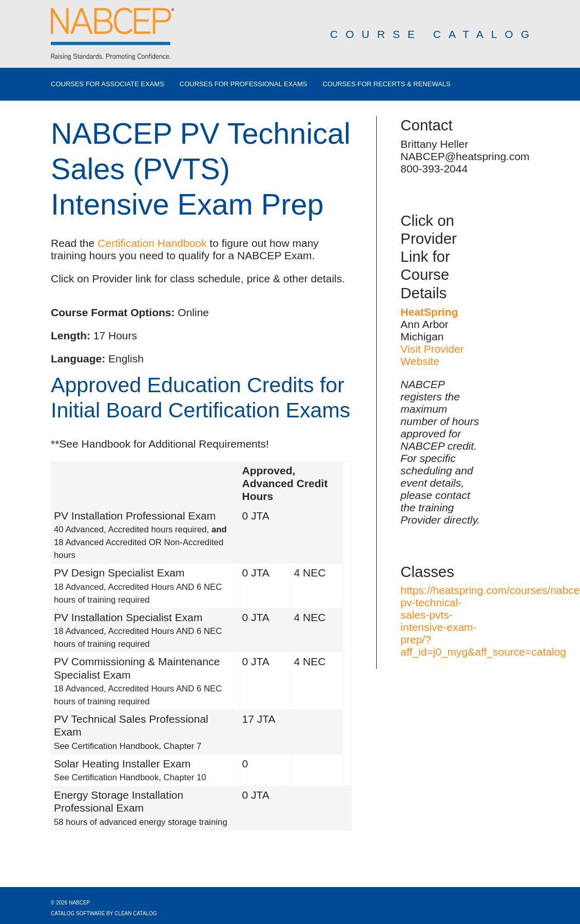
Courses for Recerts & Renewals (387, 84)
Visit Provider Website (432, 355)
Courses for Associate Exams (108, 84)
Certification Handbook (152, 243)
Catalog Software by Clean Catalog (104, 913)
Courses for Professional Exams (244, 84)
